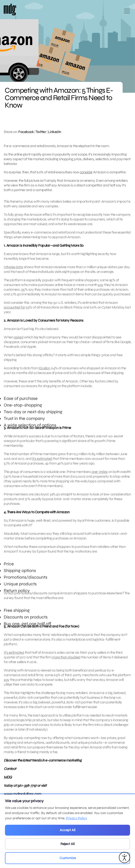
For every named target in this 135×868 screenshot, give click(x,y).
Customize (68, 858)
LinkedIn (55, 132)
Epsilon (45, 370)
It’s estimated (14, 655)
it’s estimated (42, 461)
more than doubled (66, 660)
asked (19, 340)
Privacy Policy (77, 818)
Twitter (41, 132)
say (101, 287)
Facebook (26, 132)
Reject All (67, 844)
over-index (100, 474)
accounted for (14, 310)
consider (86, 172)
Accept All (67, 830)
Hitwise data (13, 269)
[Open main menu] (127, 13)
